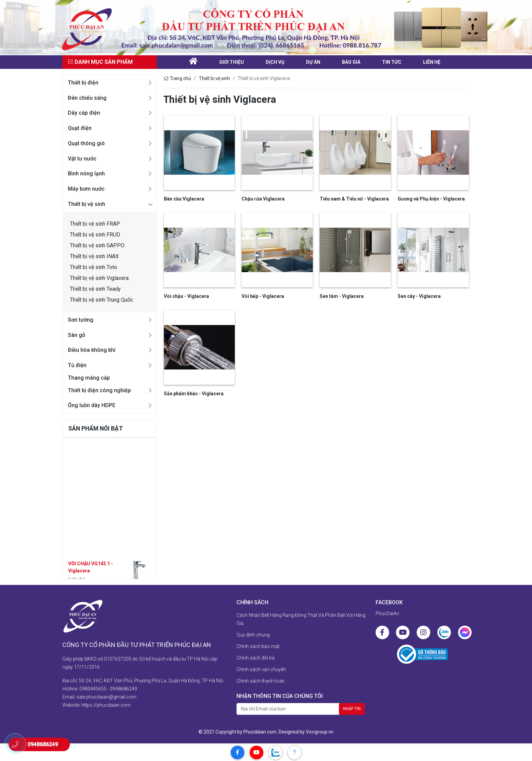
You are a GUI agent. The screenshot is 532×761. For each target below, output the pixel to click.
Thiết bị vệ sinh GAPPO (97, 245)
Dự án (313, 62)
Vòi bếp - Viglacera (263, 296)
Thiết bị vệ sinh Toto (93, 267)
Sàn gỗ (77, 335)
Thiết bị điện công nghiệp (99, 390)
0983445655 (93, 689)
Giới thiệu (232, 62)
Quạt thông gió (86, 143)
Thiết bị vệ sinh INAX (94, 256)
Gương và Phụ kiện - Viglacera (431, 199)
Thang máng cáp (89, 378)
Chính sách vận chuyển (261, 669)
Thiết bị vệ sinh (87, 204)
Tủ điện (77, 365)
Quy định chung (253, 635)
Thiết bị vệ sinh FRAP (95, 224)
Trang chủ (177, 78)
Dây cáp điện (84, 113)
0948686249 (123, 689)
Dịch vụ (275, 62)
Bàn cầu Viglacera (184, 199)
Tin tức (392, 62)
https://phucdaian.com (106, 705)
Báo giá (351, 62)
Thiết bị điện (83, 83)
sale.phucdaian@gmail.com (106, 697)
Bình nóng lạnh (86, 174)
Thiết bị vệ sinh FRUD (95, 235)
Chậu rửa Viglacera (263, 199)
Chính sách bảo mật (258, 646)
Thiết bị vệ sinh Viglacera (99, 278)
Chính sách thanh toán (261, 681)
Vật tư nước (82, 159)
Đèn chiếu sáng (87, 98)
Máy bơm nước (86, 189)
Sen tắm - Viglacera (342, 296)
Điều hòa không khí (92, 350)
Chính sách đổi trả (256, 658)
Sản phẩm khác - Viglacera (194, 394)
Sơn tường (81, 320)
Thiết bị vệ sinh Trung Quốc (101, 300)
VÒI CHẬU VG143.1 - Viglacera (91, 577)
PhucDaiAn (387, 613)
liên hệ (432, 62)
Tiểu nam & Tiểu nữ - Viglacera (354, 199)
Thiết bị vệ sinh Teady (95, 289)
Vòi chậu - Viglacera (186, 296)
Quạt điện (80, 128)
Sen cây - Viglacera (419, 296)
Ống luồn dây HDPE (92, 405)
